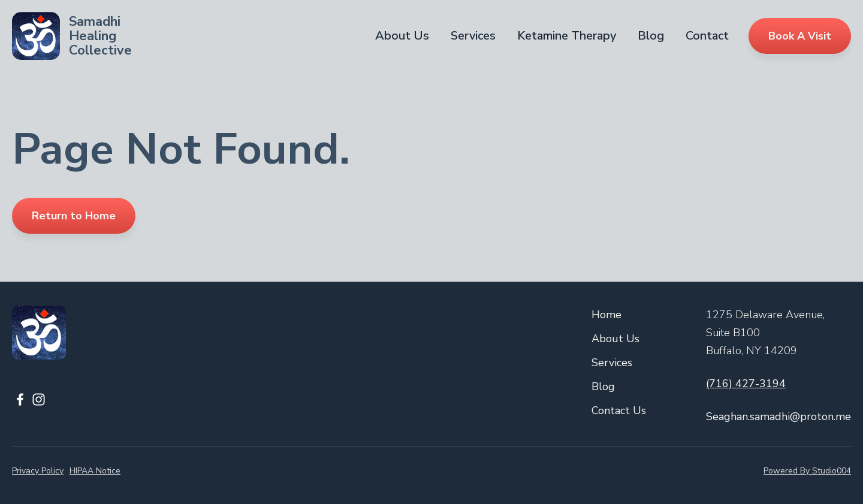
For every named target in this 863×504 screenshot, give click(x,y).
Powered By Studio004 (807, 471)
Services (473, 36)
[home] (72, 36)
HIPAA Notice (95, 471)
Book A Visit (800, 36)
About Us (402, 36)
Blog (651, 36)
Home (606, 315)
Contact (707, 36)
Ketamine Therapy (567, 36)
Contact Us (619, 411)
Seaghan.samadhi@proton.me (778, 417)
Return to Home (74, 216)
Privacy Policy (38, 471)
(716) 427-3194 (746, 384)
